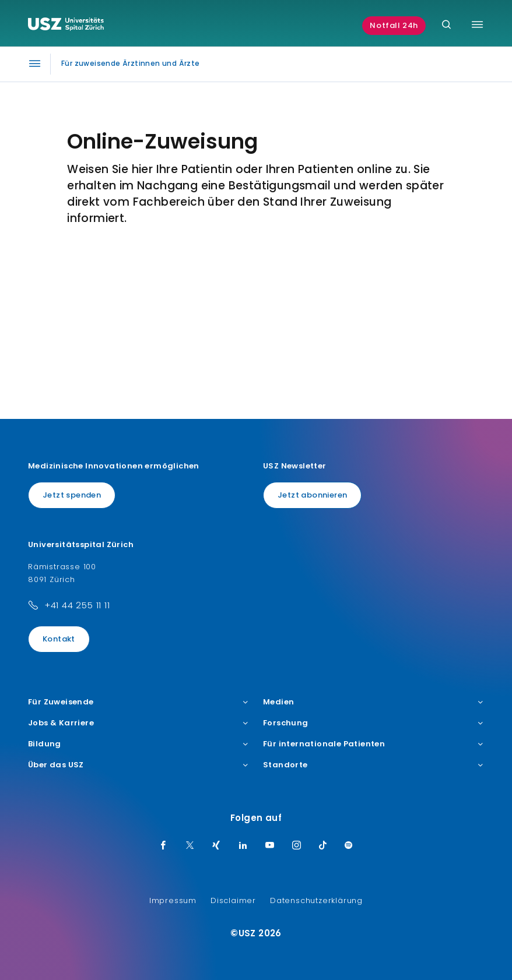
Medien (374, 702)
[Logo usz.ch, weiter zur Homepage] (66, 26)
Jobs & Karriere (138, 723)
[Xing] (216, 846)
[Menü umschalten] (477, 24)
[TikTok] (323, 846)
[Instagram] (297, 846)
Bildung (138, 744)
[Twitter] (190, 846)
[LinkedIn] (243, 846)
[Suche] (446, 25)
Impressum (173, 900)
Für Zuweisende (138, 702)
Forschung (374, 723)
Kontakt (59, 639)
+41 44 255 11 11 (77, 605)
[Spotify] (349, 846)
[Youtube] (270, 846)
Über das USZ (138, 765)
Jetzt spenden (72, 495)
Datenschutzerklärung (316, 900)
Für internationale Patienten (374, 744)
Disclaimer (233, 900)
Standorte (374, 765)
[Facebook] (163, 846)
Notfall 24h (394, 25)
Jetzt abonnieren (312, 495)
